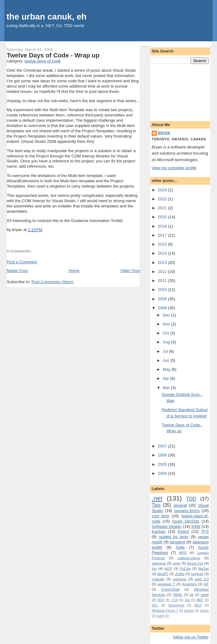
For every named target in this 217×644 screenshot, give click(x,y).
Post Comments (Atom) (52, 282)
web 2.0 (202, 579)
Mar (167, 388)
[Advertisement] (180, 91)
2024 (163, 190)
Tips (156, 505)
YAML (178, 594)
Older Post (130, 271)
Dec (167, 315)
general (180, 505)
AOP (168, 568)
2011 (163, 281)
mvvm (205, 611)
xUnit (160, 616)
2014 (163, 253)
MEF (200, 600)
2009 (163, 299)
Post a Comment (22, 262)
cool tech (160, 516)
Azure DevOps (186, 521)
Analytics (189, 584)
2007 (163, 446)
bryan (164, 133)
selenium (159, 563)
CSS (175, 600)
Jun (166, 360)
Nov (167, 324)
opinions (180, 579)
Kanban (159, 531)
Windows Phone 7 (165, 611)
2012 (163, 272)
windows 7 (166, 584)
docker (189, 611)
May (167, 369)
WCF (198, 605)
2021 (163, 208)
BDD (161, 600)
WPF (183, 553)
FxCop (185, 568)
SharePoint (176, 605)
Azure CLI (195, 563)
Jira (187, 600)
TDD (191, 499)
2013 (163, 263)
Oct (166, 333)
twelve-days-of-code (43, 61)
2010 (163, 290)
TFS (205, 531)
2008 (163, 308)
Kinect (183, 531)
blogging (177, 542)
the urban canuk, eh (47, 17)
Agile (180, 547)
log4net (197, 574)
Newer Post (17, 271)
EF (206, 584)
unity (177, 563)
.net (157, 498)
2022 (163, 199)
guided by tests (174, 537)
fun (154, 568)
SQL (155, 605)
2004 (163, 473)
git (192, 594)
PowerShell (170, 589)
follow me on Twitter (191, 637)
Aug (167, 342)
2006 (163, 455)
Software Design (167, 526)
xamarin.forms (187, 511)
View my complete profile (174, 168)
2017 (163, 235)
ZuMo (180, 574)
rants (205, 594)
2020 (163, 217)
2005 (163, 464)
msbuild (158, 579)
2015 (163, 244)
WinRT (163, 574)
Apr (166, 378)
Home (74, 271)
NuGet (204, 568)
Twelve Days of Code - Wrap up (53, 55)
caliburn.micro (189, 558)
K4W (196, 526)
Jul (166, 351)
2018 (163, 226)
